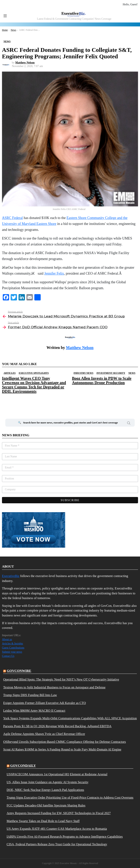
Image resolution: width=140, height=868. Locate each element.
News (132, 373)
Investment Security (111, 373)
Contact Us (8, 656)
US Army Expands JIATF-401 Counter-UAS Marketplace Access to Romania (57, 829)
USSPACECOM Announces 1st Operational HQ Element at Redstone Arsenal (57, 774)
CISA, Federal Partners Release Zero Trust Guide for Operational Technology (57, 844)
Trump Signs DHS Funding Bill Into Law (30, 695)
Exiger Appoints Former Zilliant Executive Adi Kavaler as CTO (45, 703)
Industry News (84, 373)
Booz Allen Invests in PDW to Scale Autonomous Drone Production (102, 380)
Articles (10, 373)
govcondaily (23, 766)
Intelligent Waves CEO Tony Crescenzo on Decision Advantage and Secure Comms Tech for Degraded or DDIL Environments (34, 385)
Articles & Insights (13, 644)
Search (129, 424)
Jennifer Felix (54, 273)
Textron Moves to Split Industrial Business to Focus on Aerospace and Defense (54, 687)
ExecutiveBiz (11, 576)
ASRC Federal (12, 218)
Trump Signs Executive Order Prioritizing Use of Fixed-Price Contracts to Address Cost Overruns (70, 798)
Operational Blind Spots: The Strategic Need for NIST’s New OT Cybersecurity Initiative (61, 680)
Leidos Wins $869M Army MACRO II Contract (34, 711)
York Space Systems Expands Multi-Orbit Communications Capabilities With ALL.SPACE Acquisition (70, 718)
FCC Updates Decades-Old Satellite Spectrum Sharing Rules (46, 806)
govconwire (19, 671)
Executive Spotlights (34, 373)
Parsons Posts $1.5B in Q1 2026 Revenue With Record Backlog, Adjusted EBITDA (57, 726)
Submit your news (12, 652)
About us (7, 639)
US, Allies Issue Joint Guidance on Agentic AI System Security (48, 782)
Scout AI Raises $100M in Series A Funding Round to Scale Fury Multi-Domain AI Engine (62, 750)
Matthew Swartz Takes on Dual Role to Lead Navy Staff (43, 821)
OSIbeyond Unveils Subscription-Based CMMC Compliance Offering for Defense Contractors (64, 742)
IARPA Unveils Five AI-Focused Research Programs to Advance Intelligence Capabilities (65, 837)
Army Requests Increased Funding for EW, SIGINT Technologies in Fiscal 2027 (59, 813)
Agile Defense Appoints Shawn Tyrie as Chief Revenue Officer (44, 734)
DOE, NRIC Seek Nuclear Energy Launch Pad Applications (45, 790)
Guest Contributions (13, 648)
